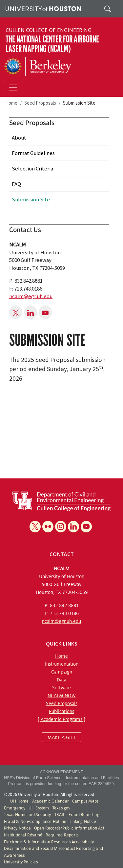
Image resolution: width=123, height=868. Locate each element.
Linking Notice (83, 822)
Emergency (15, 808)
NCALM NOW (62, 696)
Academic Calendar (51, 801)
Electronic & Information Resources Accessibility (49, 842)
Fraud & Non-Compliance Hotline (35, 822)
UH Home (19, 801)
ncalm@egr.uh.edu (31, 296)
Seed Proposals (40, 103)
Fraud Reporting (84, 815)
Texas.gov (61, 808)
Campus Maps (85, 801)
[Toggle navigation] (13, 88)
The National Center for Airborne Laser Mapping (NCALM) (52, 44)
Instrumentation (62, 664)
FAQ (16, 184)
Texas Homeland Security (28, 815)
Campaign (62, 672)
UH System (39, 808)
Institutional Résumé (23, 835)
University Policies (21, 862)
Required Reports (62, 835)
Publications (61, 711)
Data (61, 680)
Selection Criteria (32, 168)
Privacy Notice (17, 828)
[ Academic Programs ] (61, 719)
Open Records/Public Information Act (69, 828)
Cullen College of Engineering (49, 30)
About (19, 138)
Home (11, 103)
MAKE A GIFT (61, 737)
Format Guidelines (33, 153)
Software (61, 688)
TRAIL (60, 815)
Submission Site (31, 199)
